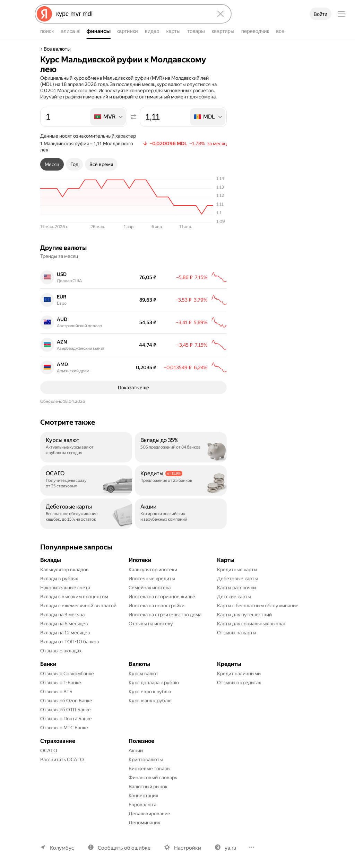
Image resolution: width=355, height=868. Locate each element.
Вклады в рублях (59, 579)
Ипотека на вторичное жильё (162, 597)
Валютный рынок (148, 787)
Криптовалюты (146, 759)
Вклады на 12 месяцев (65, 633)
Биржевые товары (150, 769)
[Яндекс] (44, 14)
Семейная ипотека (150, 588)
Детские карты (234, 597)
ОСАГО (49, 750)
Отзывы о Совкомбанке (67, 674)
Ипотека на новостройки (157, 606)
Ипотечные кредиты (152, 579)
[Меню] (341, 14)
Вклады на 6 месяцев (64, 624)
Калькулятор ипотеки (153, 570)
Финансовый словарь (153, 778)
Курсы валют (144, 674)
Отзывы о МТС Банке (64, 728)
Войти (321, 14)
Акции (136, 750)
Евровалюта (142, 805)
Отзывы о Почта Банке (66, 719)
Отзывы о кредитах (239, 683)
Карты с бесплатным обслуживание (258, 606)
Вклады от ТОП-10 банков (70, 642)
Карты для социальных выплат (252, 624)
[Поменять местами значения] (133, 117)
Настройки (188, 848)
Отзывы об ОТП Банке (66, 710)
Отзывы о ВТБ (56, 692)
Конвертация (143, 796)
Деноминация (144, 823)
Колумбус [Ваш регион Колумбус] (62, 848)
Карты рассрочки (236, 588)
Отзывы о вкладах (61, 651)
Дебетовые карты (237, 579)
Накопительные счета (65, 588)
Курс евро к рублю (150, 692)
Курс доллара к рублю (154, 683)
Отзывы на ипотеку (151, 624)
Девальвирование (149, 814)
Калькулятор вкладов (64, 570)
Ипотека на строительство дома (165, 615)
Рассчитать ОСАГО (62, 759)
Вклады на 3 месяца (62, 615)
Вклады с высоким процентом (74, 597)
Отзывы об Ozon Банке (66, 701)
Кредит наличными (239, 674)
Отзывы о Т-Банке (61, 683)
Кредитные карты (237, 570)
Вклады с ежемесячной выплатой (78, 606)
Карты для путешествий (244, 615)
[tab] (52, 164)
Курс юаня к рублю (150, 701)
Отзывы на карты (237, 633)
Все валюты (57, 49)
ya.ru (230, 848)
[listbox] (109, 117)
